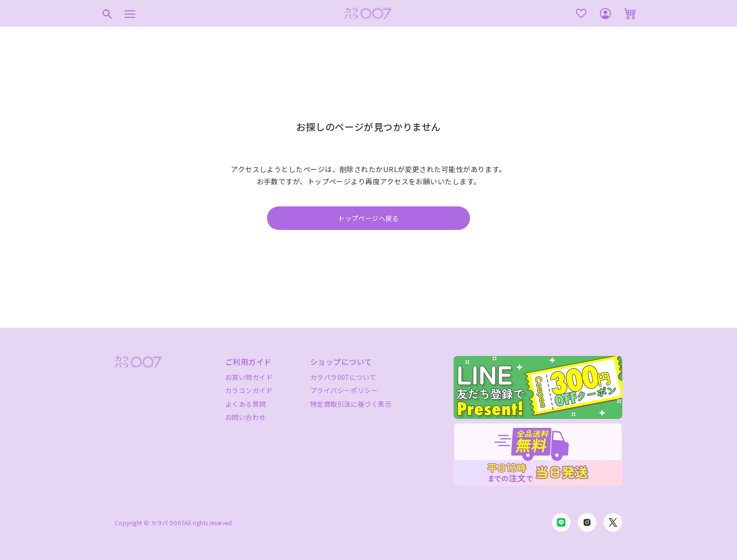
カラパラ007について (343, 377)
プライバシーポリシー (344, 390)
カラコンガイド (249, 390)
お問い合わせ (246, 417)
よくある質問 (246, 404)
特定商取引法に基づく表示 (351, 404)
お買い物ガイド (249, 377)
